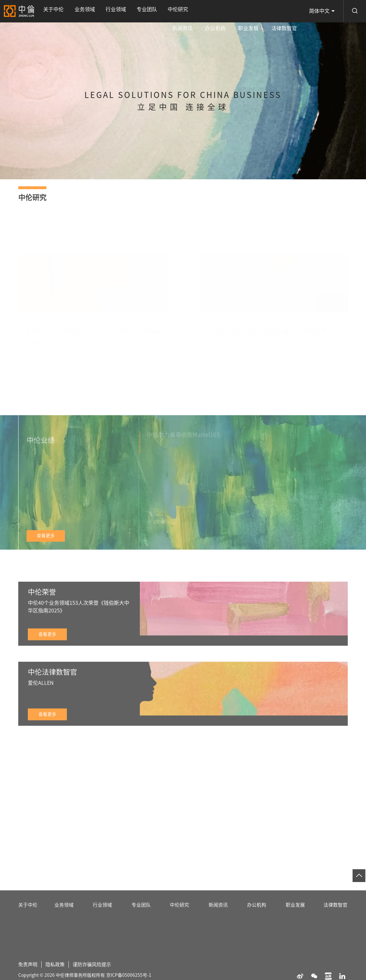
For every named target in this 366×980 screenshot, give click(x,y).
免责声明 (28, 975)
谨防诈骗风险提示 (96, 975)
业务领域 (75, 11)
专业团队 (123, 11)
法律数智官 (287, 11)
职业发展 (259, 11)
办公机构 (232, 11)
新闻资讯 (206, 11)
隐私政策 (57, 975)
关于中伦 (50, 11)
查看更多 (46, 547)
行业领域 (99, 11)
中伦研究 (147, 11)
